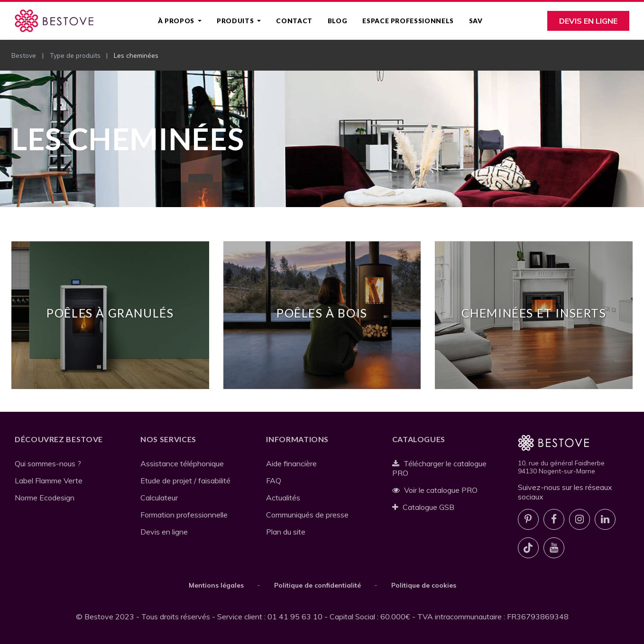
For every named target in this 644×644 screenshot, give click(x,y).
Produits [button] (236, 21)
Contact (294, 21)
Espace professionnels (408, 21)
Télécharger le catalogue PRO (440, 468)
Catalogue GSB (423, 507)
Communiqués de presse (307, 515)
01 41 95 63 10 (295, 617)
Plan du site (286, 532)
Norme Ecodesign (45, 498)
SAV (476, 21)
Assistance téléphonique (182, 463)
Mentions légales (216, 585)
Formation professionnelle (184, 515)
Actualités (283, 498)
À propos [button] (177, 21)
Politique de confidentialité (317, 585)
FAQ (274, 481)
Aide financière (291, 463)
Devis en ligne (588, 21)
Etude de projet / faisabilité (185, 481)
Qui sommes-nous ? (48, 463)
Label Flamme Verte (49, 481)
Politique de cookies (424, 585)
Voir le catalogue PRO (435, 490)
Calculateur (159, 498)
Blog (338, 21)
